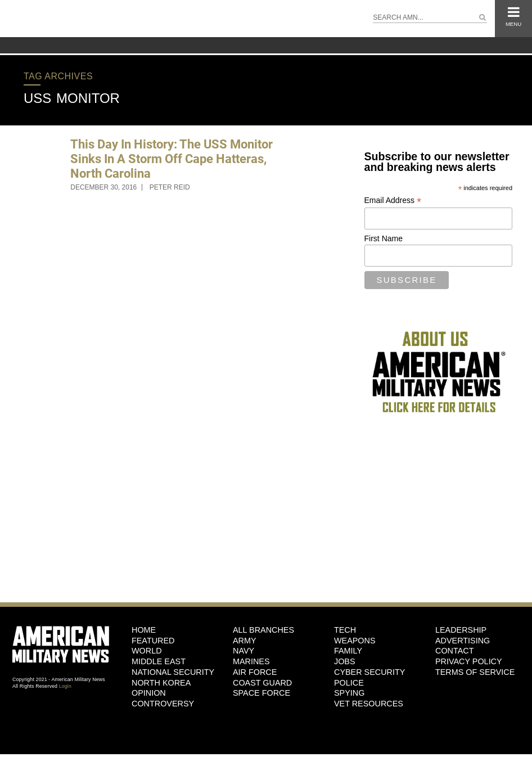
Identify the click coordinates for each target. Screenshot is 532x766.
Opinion (149, 693)
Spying (349, 693)
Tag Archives (58, 76)
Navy (244, 651)
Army (245, 641)
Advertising (463, 641)
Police (349, 683)
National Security (173, 672)
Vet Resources (369, 704)
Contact (454, 651)
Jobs (345, 661)
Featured (153, 641)
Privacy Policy (469, 661)
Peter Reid (170, 187)
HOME (144, 630)
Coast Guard (262, 683)
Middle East (159, 661)
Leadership (461, 630)
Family (348, 651)
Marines (251, 661)
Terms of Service (475, 672)
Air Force (255, 672)
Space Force (262, 693)
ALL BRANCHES (263, 630)
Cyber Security (369, 672)
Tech (345, 630)
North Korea (161, 683)
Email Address (393, 200)
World (147, 651)
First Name (384, 238)
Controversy (163, 704)
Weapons (355, 641)
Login (65, 686)
